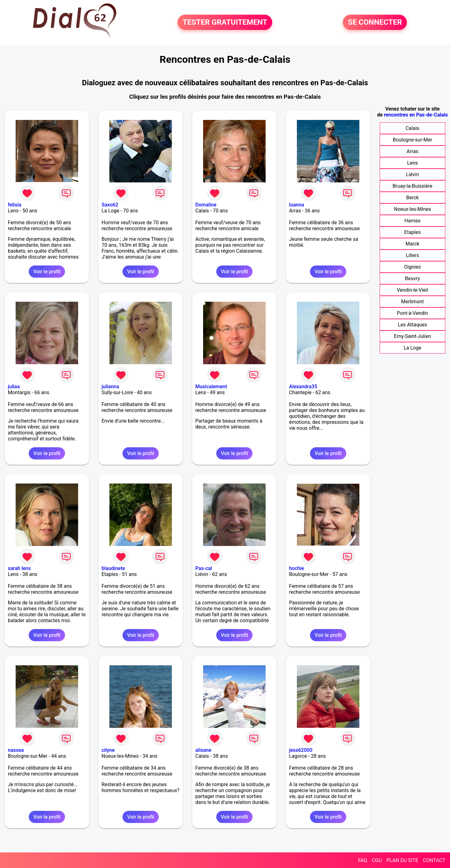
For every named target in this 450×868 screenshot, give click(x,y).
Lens (412, 163)
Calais (412, 128)
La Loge (413, 348)
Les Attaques (412, 325)
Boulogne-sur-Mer (412, 140)
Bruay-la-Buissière (412, 186)
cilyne (108, 750)
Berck (412, 198)
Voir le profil (47, 272)
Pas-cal (204, 568)
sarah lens (19, 568)
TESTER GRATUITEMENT (225, 22)
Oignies (412, 267)
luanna (297, 205)
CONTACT (434, 860)
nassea (16, 750)
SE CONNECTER (375, 22)
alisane (203, 750)
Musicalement (211, 387)
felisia (15, 205)
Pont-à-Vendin (412, 313)
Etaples (413, 232)
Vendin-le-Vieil (412, 290)
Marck (412, 244)
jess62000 (301, 750)
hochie (297, 568)
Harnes (412, 221)
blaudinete (113, 568)
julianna (110, 387)
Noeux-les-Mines (413, 209)
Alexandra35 (303, 387)
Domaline (206, 205)
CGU (377, 860)
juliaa (14, 387)
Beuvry (412, 278)
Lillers (412, 255)
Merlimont (412, 302)
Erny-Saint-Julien (413, 336)
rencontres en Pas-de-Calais (416, 115)
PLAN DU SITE (402, 860)
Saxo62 (110, 205)
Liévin (412, 174)
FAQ (363, 860)
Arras (412, 151)
